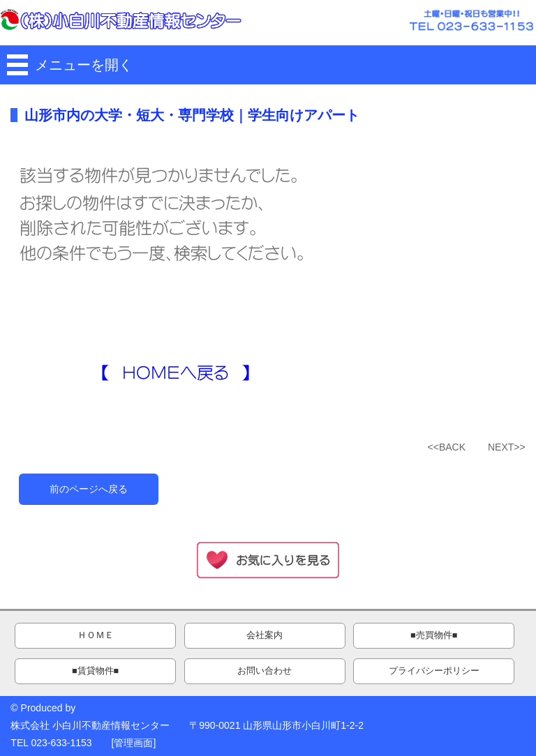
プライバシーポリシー (434, 671)
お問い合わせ (265, 671)
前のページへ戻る (89, 489)
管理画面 (133, 743)
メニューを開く (84, 65)
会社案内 (265, 635)
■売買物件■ (434, 635)
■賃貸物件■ (95, 671)
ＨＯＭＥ (96, 635)
